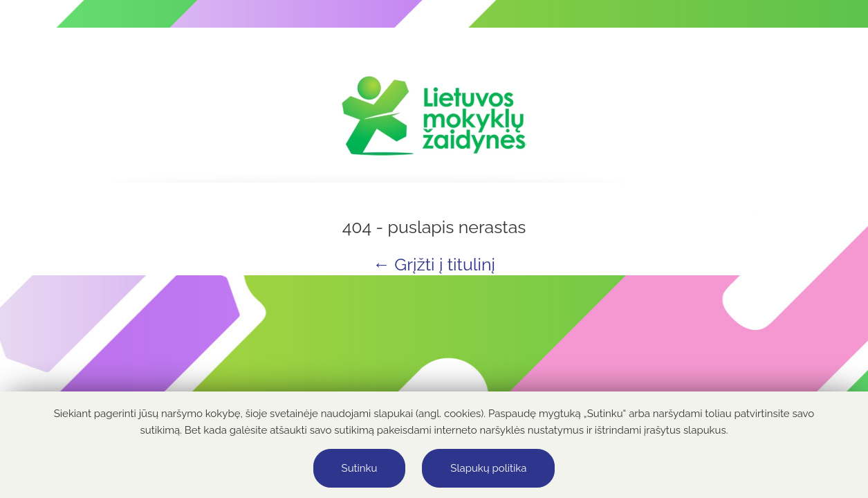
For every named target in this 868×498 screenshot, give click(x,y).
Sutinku (360, 468)
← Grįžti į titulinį (434, 264)
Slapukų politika (488, 468)
